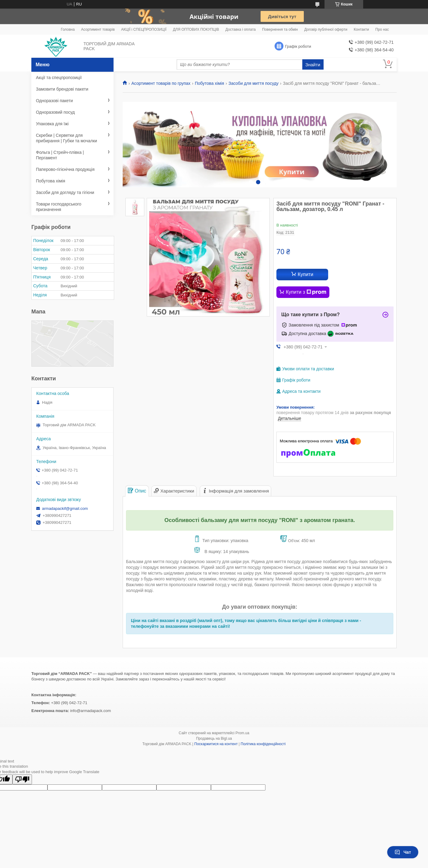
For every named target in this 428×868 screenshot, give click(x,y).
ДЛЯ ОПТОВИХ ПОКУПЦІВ (196, 29)
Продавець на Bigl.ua (214, 738)
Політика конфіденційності (263, 744)
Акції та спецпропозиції (59, 78)
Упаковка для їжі (52, 124)
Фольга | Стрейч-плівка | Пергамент (60, 155)
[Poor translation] (22, 779)
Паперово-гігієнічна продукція (65, 169)
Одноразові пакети (54, 101)
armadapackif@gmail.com (65, 508)
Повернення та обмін (280, 29)
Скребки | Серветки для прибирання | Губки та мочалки (67, 138)
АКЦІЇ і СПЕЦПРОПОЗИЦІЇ (144, 29)
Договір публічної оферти (326, 29)
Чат (403, 852)
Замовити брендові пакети (62, 89)
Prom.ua (242, 733)
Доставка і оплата (241, 29)
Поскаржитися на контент (216, 744)
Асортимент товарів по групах (161, 83)
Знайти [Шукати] (313, 65)
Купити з (306, 292)
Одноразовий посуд (55, 112)
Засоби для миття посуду (253, 83)
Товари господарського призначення (59, 207)
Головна (68, 29)
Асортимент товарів (98, 29)
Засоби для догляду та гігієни (65, 192)
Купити (305, 274)
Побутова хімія (209, 83)
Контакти (361, 29)
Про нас (382, 29)
